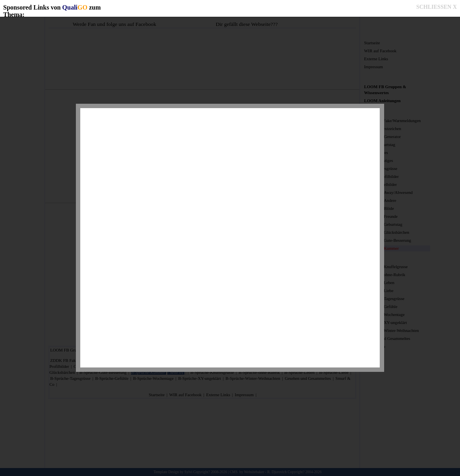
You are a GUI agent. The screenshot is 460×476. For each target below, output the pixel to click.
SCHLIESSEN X (436, 7)
